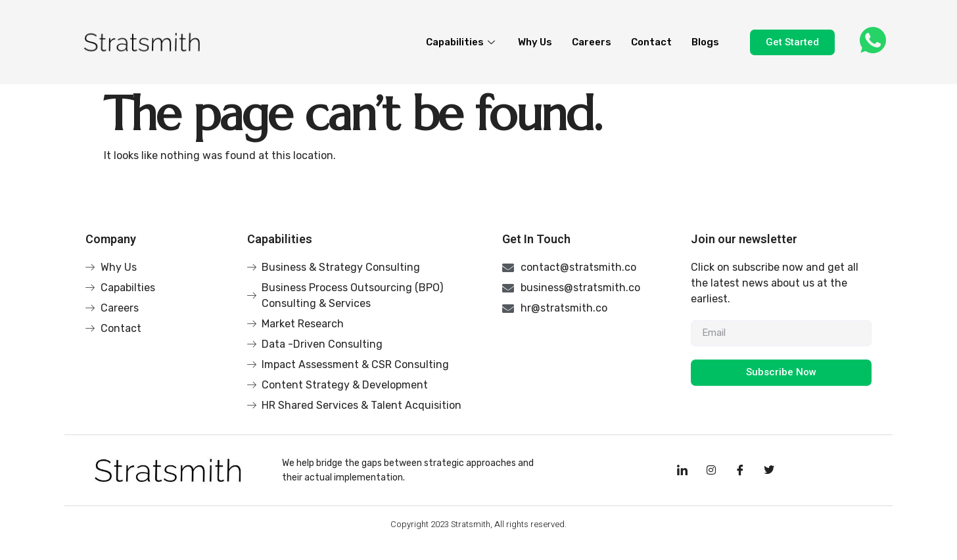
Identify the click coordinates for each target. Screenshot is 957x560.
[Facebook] (740, 471)
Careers (592, 42)
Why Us (535, 42)
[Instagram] (711, 471)
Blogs (705, 42)
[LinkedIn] (682, 471)
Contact (651, 42)
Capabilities (462, 42)
